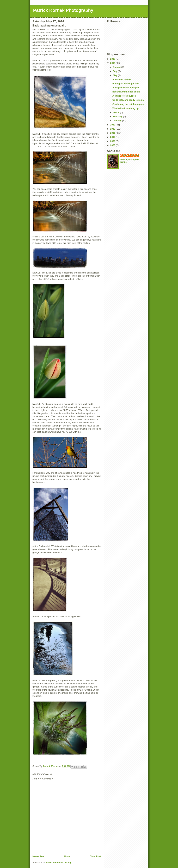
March (116, 112)
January (117, 121)
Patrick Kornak (131, 155)
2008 (113, 145)
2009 (113, 141)
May (115, 75)
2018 (113, 59)
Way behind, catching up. (126, 108)
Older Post (95, 856)
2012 (113, 129)
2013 (113, 125)
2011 (113, 133)
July (115, 71)
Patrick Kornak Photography (63, 10)
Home (67, 856)
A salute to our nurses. (124, 96)
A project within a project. (126, 88)
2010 (113, 137)
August (117, 67)
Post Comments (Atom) (58, 862)
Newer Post (39, 856)
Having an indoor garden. (126, 84)
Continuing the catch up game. (129, 104)
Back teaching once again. (126, 92)
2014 (113, 63)
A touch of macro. (122, 79)
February (118, 116)
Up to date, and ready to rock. (128, 100)
